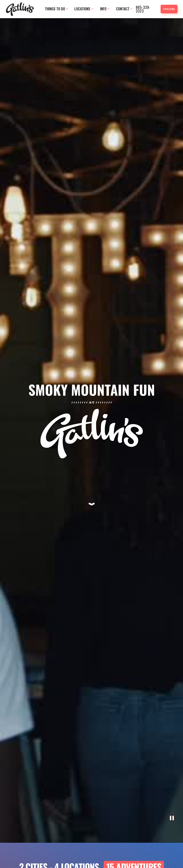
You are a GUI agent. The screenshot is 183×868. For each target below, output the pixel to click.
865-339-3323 (143, 9)
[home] (20, 9)
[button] (56, 9)
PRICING (169, 9)
